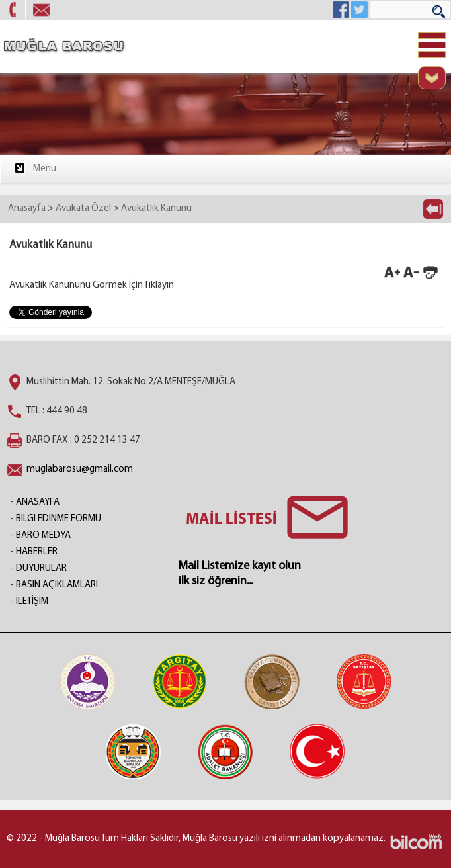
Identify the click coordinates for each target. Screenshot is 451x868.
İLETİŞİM (32, 602)
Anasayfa (27, 209)
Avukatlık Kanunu (156, 209)
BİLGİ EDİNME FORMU (59, 519)
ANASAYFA (38, 502)
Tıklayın (159, 285)
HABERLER (37, 552)
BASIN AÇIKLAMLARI (57, 585)
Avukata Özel (83, 209)
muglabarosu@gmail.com (80, 469)
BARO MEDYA (43, 536)
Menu (35, 168)
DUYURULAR (41, 569)
